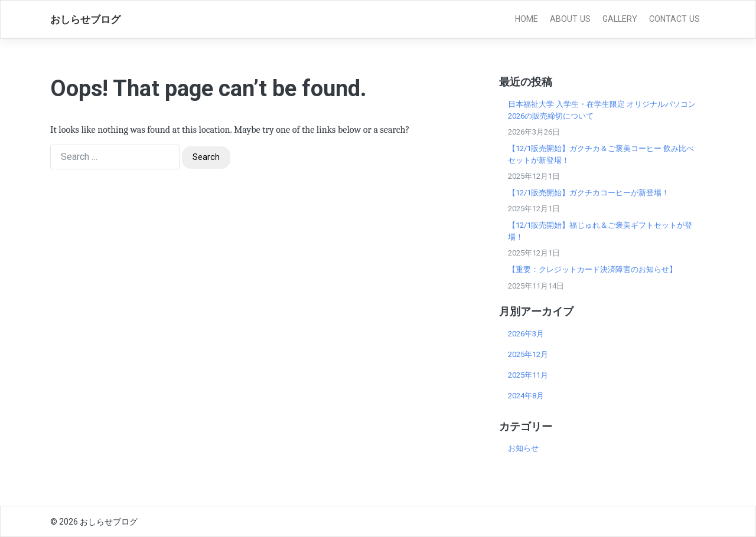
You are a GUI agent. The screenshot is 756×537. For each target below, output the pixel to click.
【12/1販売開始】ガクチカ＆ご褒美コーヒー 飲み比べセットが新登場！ (601, 154)
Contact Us (674, 19)
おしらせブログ (85, 19)
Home (527, 19)
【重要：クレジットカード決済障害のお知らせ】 (592, 269)
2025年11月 (528, 375)
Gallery (620, 19)
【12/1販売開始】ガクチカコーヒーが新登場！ (589, 193)
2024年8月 (526, 396)
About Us (570, 19)
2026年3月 (526, 334)
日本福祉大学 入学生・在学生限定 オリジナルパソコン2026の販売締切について (602, 110)
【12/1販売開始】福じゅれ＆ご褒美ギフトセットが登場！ (600, 231)
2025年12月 (528, 354)
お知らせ (523, 448)
